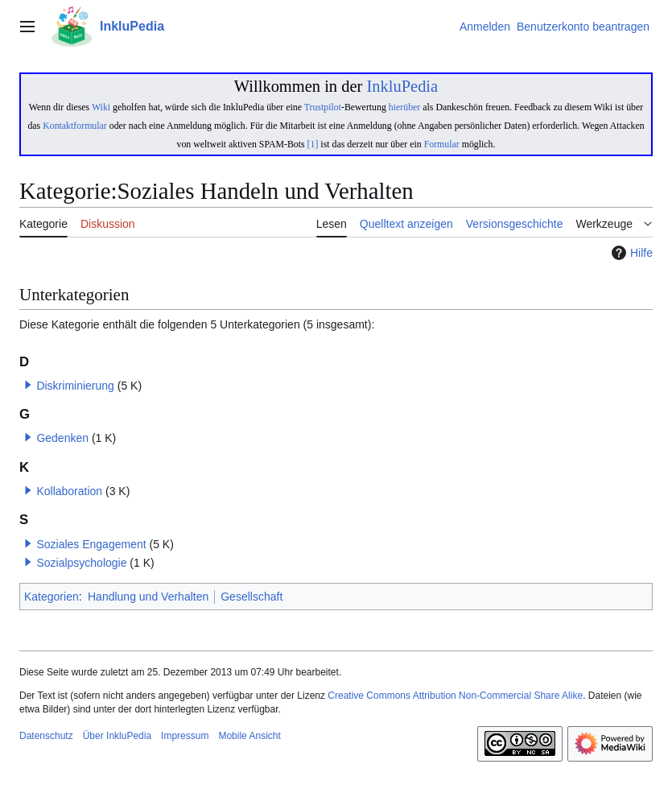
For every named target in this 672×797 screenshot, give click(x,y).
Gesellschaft (251, 597)
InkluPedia (402, 86)
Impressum (185, 736)
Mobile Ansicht (249, 736)
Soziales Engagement (91, 544)
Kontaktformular (75, 126)
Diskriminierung (75, 386)
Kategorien (52, 597)
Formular (442, 144)
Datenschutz (46, 736)
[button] (28, 385)
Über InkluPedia (117, 736)
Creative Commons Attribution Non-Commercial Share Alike (455, 696)
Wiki (101, 107)
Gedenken (62, 438)
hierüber (404, 107)
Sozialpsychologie (81, 563)
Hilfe (630, 253)
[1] (313, 144)
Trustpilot (323, 107)
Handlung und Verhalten (148, 597)
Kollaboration (69, 491)
